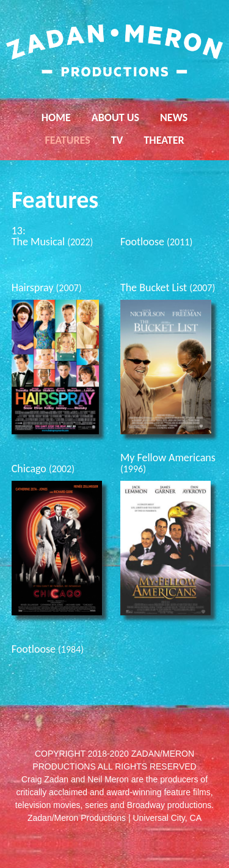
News (174, 117)
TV (117, 140)
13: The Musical (53, 236)
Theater (164, 140)
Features (67, 140)
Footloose (156, 242)
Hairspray (47, 287)
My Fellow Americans (168, 463)
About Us (115, 117)
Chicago (43, 469)
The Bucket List (168, 287)
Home (56, 117)
